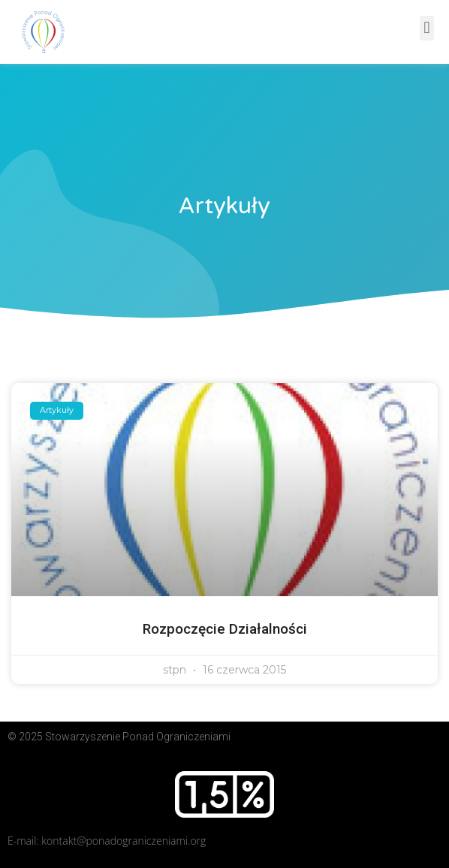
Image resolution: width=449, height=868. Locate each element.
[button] (427, 28)
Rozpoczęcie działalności (225, 629)
